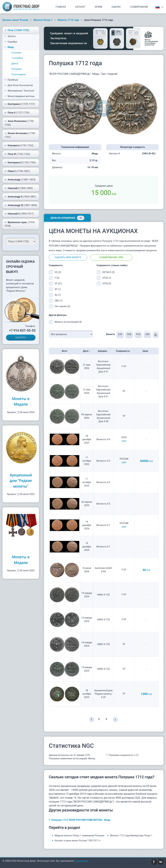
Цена (146, 351)
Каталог (80, 7)
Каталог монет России (15, 20)
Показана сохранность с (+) (124, 755)
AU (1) (58, 295)
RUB (129, 334)
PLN (138, 334)
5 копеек (16, 53)
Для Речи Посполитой (19, 85)
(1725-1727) (20, 104)
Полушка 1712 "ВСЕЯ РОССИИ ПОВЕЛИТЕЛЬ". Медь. (81, 820)
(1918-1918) (20, 224)
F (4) (57, 278)
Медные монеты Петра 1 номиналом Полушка (79, 836)
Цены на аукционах (67, 218)
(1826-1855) (19, 188)
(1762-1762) (17, 154)
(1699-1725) (17, 30)
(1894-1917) (19, 214)
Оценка (116, 7)
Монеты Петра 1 (43, 20)
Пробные (11, 80)
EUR (120, 334)
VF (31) (58, 284)
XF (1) (58, 289)
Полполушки (19, 74)
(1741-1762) (19, 145)
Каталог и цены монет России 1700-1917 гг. (78, 841)
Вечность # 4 (103, 439)
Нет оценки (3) (62, 306)
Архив (98, 7)
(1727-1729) (17, 113)
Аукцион (103, 351)
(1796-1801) (17, 171)
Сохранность (124, 351)
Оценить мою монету (68, 257)
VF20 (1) (107, 278)
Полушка (16, 69)
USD (147, 334)
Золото (10, 36)
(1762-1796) (20, 162)
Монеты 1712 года (68, 20)
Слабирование (139, 7)
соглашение (81, 861)
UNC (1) (59, 301)
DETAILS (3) (108, 272)
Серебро (11, 42)
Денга (15, 64)
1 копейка (17, 58)
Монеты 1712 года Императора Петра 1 (131, 836)
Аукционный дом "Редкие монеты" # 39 (103, 694)
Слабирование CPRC (111, 257)
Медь (9, 47)
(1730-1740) (19, 123)
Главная (61, 7)
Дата (87, 351)
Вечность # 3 (103, 461)
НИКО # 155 (103, 595)
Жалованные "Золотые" (20, 91)
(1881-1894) (21, 205)
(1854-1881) (20, 197)
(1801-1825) (20, 180)
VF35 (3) (107, 284)
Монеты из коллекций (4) (68, 322)
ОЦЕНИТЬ (21, 337)
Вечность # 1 (103, 525)
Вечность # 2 (103, 504)
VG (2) (58, 272)
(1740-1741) (20, 135)
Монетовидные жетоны (20, 96)
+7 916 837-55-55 (22, 330)
